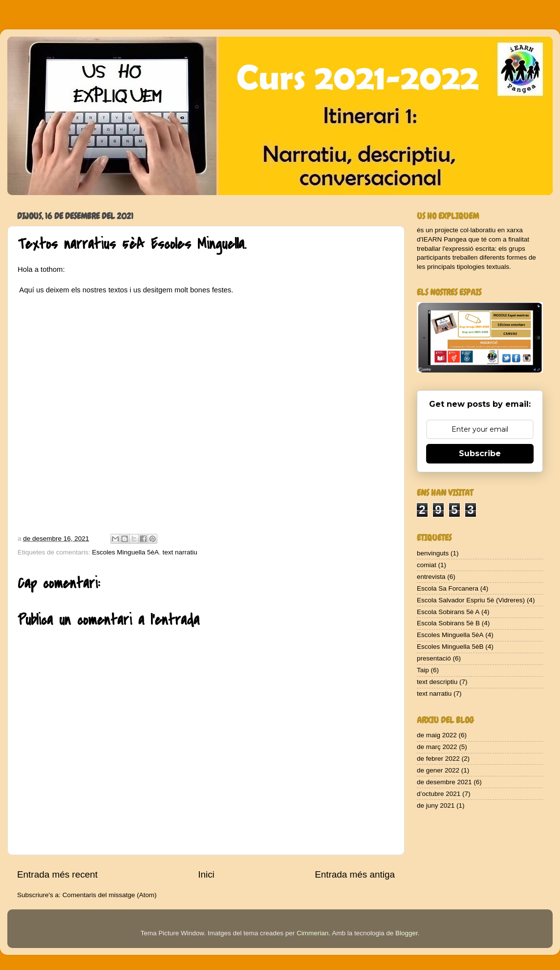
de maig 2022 (437, 735)
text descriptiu (437, 682)
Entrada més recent (57, 874)
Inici (206, 874)
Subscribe (480, 453)
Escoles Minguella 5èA (125, 552)
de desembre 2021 (444, 782)
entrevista (431, 577)
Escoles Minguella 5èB (450, 647)
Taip (423, 670)
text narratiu (180, 552)
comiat (427, 565)
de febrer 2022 (438, 759)
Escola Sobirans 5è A (448, 612)
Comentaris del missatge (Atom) (110, 895)
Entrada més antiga (355, 874)
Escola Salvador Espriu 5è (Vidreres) (471, 600)
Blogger (407, 933)
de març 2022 (437, 747)
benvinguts (433, 553)
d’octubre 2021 (439, 794)
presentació (434, 658)
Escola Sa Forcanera (448, 588)
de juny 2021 (436, 805)
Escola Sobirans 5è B (448, 623)
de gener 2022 (438, 770)
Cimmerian (312, 933)
